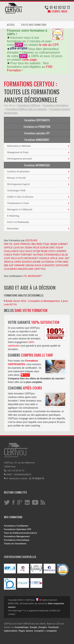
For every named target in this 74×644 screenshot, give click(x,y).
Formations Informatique (55, 105)
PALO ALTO (17, 258)
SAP (11, 265)
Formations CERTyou (29, 105)
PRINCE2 (25, 244)
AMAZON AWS (26, 269)
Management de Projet (18, 152)
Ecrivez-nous (58, 11)
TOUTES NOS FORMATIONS (34, 25)
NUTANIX (38, 255)
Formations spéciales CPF (37, 133)
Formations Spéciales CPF (18, 529)
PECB (36, 248)
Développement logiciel (18, 184)
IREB (39, 244)
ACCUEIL (11, 25)
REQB (44, 251)
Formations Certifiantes (16, 526)
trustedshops (22, 627)
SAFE (16, 244)
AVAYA (38, 265)
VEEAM (30, 265)
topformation (11, 631)
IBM (6, 265)
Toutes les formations (15, 544)
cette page (29, 60)
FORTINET (27, 255)
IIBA (33, 244)
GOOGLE (44, 258)
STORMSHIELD (52, 255)
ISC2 (22, 251)
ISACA (29, 251)
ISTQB (37, 251)
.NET (67, 258)
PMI (6, 244)
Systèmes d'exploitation (18, 171)
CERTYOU (40, 269)
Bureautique (13, 228)
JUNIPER (61, 251)
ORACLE (9, 262)
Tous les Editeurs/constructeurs (20, 533)
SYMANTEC (49, 265)
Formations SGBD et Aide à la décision (26, 109)
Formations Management (17, 536)
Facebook (53, 627)
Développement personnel (20, 159)
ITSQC (46, 244)
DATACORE (62, 265)
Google (34, 627)
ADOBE (37, 262)
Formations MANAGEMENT (37, 140)
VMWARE (20, 265)
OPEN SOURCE (23, 262)
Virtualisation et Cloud (18, 203)
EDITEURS (31, 241)
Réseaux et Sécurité (16, 178)
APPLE (54, 258)
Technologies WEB (16, 190)
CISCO (52, 251)
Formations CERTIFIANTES (37, 120)
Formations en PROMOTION (37, 127)
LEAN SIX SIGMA (23, 248)
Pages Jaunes (26, 631)
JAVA (61, 258)
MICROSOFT (31, 258)
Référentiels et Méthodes (19, 146)
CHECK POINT (12, 255)
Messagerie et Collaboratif (20, 209)
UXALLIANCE (11, 251)
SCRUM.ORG (47, 248)
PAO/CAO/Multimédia (18, 222)
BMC (66, 262)
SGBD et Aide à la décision (20, 197)
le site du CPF (49, 45)
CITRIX (59, 262)
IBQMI (54, 244)
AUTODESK (48, 262)
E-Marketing (13, 216)
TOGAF (59, 248)
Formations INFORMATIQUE (37, 165)
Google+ (43, 627)
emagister (52, 631)
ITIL (11, 244)
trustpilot (39, 631)
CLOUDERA (10, 269)
